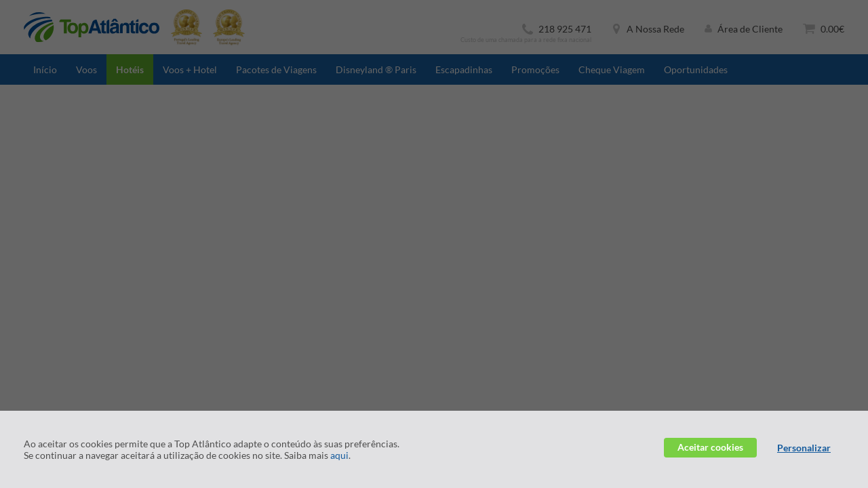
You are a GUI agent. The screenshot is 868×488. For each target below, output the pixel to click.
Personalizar (804, 448)
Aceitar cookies (710, 447)
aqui (339, 455)
